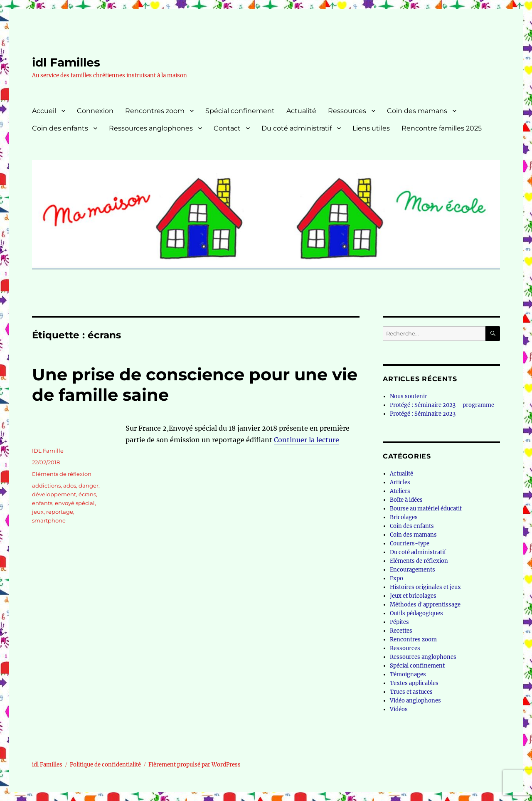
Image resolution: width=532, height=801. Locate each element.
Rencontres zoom (155, 111)
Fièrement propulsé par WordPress (195, 765)
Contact (227, 128)
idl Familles (66, 62)
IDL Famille (48, 451)
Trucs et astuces (411, 692)
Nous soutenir (409, 396)
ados (70, 486)
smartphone (49, 520)
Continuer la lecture (307, 440)
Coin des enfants (60, 128)
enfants (42, 503)
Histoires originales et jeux (425, 587)
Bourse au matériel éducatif (426, 509)
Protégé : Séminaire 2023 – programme (442, 405)
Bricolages (404, 517)
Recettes (401, 631)
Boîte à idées (406, 500)
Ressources (347, 111)
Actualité (301, 111)
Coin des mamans (417, 111)
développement (54, 494)
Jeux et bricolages (413, 596)
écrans (87, 494)
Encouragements (413, 570)
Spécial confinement (240, 111)
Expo (397, 578)
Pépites (399, 622)
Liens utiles (371, 128)
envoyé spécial (75, 503)
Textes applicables (414, 683)
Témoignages (408, 674)
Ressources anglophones (151, 128)
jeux (38, 512)
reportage (60, 512)
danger (89, 486)
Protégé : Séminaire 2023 (423, 414)
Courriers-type (410, 543)
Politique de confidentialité (105, 765)
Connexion (95, 111)
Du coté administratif (297, 128)
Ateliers (400, 491)
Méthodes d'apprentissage (425, 605)
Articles (400, 482)
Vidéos (399, 709)
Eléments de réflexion (62, 474)
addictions (46, 486)
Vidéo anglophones (415, 701)
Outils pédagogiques (416, 613)
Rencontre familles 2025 (442, 128)
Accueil (44, 111)
